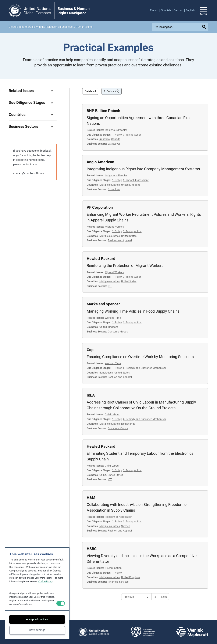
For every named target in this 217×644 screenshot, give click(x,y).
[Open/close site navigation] (203, 10)
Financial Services (118, 582)
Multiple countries (110, 185)
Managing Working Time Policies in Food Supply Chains (133, 311)
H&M (91, 498)
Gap (90, 350)
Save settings (37, 630)
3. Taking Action (132, 135)
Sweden (126, 526)
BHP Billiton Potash (103, 111)
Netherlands (128, 424)
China (103, 475)
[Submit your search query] (205, 27)
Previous (129, 597)
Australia (105, 139)
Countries (17, 115)
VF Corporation (100, 207)
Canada (116, 139)
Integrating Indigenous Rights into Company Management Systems (143, 169)
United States (129, 236)
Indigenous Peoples (116, 130)
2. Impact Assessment (136, 180)
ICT (110, 286)
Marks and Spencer (103, 304)
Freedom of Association (119, 517)
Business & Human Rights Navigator (74, 11)
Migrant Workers (114, 227)
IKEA (91, 395)
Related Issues (21, 91)
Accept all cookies (37, 619)
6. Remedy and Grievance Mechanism (145, 368)
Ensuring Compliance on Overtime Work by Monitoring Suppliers (140, 357)
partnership (28, 27)
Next (164, 597)
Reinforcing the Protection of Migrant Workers (125, 266)
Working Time (113, 318)
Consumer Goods (118, 332)
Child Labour (112, 414)
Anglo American (100, 162)
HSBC (92, 549)
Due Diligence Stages (27, 102)
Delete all (90, 91)
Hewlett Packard (101, 259)
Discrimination (113, 568)
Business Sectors (23, 126)
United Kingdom (131, 185)
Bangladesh (106, 373)
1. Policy (109, 91)
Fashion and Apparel (120, 240)
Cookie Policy (45, 582)
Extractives (114, 144)
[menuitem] (156, 10)
